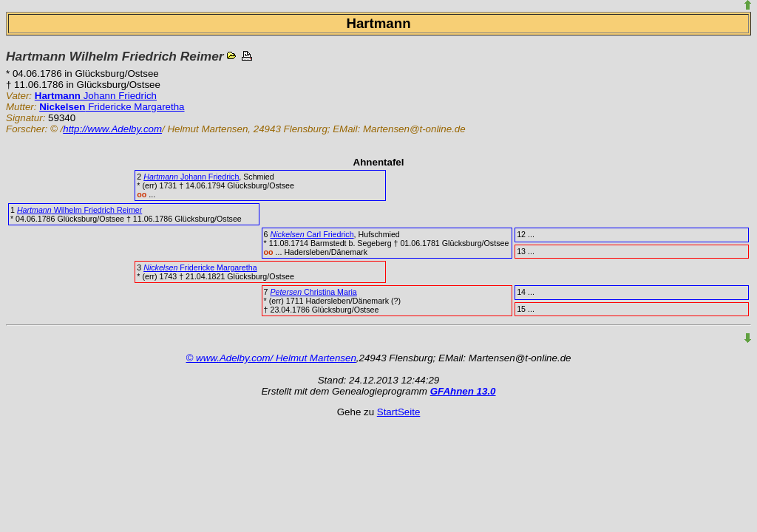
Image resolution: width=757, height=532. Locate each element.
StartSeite (399, 412)
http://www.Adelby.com (112, 129)
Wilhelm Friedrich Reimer (79, 210)
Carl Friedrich (312, 234)
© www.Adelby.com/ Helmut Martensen (271, 358)
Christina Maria (313, 292)
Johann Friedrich (96, 96)
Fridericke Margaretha (112, 107)
